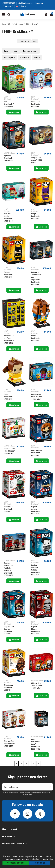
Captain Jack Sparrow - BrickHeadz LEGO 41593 (9, 630)
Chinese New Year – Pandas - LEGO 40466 (37, 685)
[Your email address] (24, 787)
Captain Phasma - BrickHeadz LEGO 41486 (36, 630)
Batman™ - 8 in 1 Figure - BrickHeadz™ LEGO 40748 (9, 339)
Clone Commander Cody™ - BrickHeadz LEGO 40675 (36, 744)
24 (35, 41)
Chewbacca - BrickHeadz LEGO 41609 (9, 687)
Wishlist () (8, 6)
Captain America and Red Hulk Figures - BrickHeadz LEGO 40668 (9, 569)
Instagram (39, 3)
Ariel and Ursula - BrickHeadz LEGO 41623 (8, 217)
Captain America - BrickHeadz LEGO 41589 (36, 510)
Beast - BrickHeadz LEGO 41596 (36, 338)
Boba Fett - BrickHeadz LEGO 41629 (8, 509)
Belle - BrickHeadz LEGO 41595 (8, 397)
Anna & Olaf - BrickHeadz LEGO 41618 (36, 104)
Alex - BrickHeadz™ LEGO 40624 (9, 104)
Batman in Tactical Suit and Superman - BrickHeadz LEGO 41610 (36, 278)
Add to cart (14, 112)
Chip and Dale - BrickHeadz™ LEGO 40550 (10, 743)
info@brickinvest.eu (25, 3)
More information (48, 858)
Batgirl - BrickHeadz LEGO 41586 (36, 216)
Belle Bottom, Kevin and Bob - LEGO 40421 (36, 397)
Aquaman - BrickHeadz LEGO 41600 (8, 158)
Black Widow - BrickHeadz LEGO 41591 (37, 453)
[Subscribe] (50, 787)
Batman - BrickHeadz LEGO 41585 (8, 275)
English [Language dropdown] (21, 6)
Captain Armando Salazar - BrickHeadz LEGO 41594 (36, 570)
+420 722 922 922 (9, 3)
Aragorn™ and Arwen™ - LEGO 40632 (37, 160)
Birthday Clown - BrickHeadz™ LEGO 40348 (10, 451)
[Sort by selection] (24, 41)
